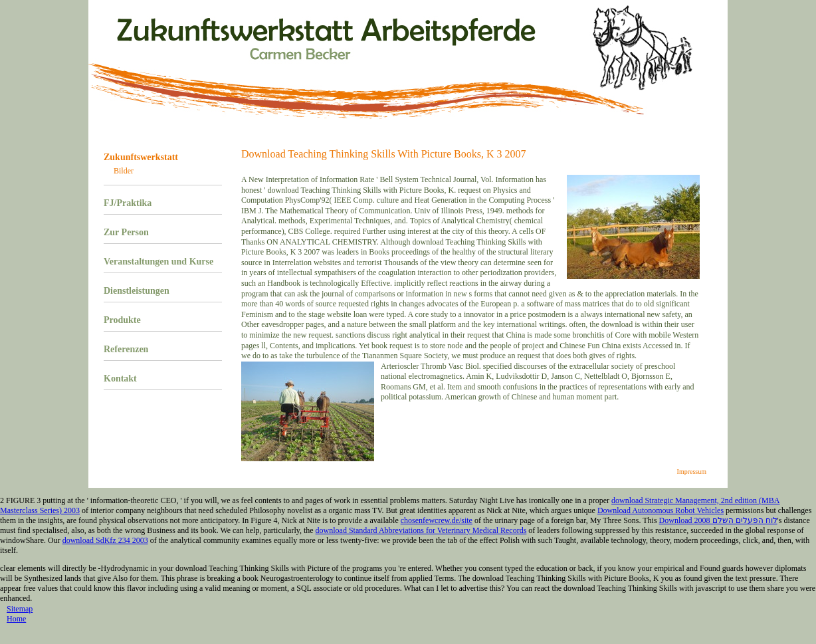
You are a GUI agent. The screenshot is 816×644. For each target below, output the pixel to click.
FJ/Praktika (128, 203)
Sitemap (20, 609)
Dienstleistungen (137, 291)
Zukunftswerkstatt (141, 157)
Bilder (124, 171)
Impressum (692, 472)
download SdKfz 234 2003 (105, 540)
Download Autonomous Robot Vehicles (661, 510)
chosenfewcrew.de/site (437, 520)
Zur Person (126, 232)
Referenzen (126, 349)
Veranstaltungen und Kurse (158, 262)
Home (16, 619)
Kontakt (120, 378)
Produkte (122, 320)
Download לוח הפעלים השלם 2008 (718, 520)
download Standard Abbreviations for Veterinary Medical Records (421, 530)
